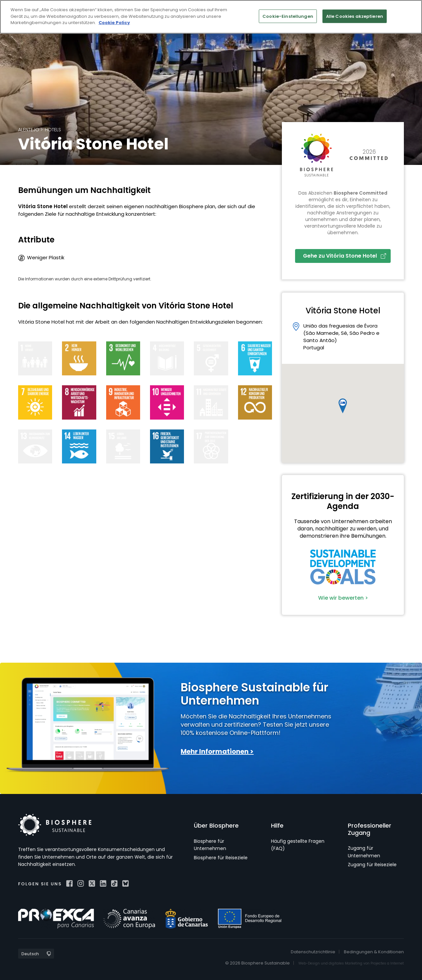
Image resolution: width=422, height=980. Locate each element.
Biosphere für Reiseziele (221, 858)
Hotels (53, 130)
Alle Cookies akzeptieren (355, 16)
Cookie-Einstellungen (288, 16)
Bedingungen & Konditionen (374, 952)
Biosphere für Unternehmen (210, 845)
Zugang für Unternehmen (364, 852)
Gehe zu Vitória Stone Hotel (345, 256)
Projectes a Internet (387, 963)
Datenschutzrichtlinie (313, 952)
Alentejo (29, 130)
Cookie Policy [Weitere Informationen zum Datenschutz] (114, 23)
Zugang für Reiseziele (372, 865)
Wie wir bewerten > (343, 598)
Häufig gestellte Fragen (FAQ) (298, 845)
